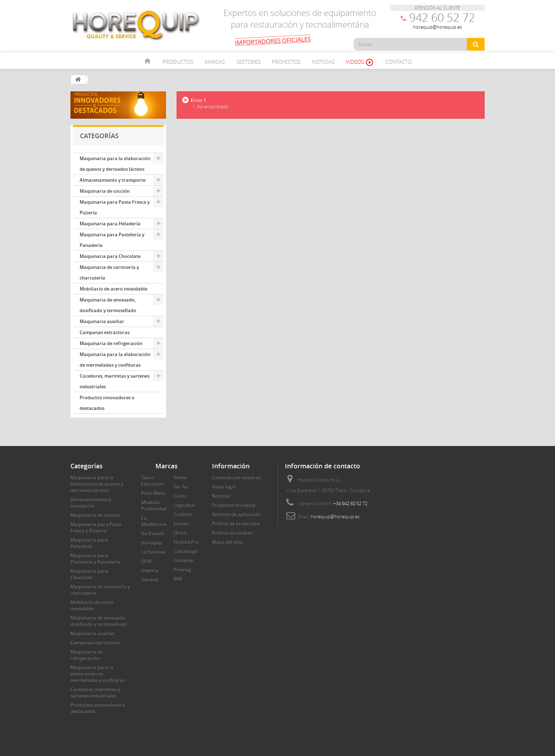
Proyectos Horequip (234, 505)
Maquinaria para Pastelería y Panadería (112, 240)
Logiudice (184, 505)
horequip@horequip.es (335, 517)
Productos (178, 62)
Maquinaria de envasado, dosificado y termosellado (108, 305)
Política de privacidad (236, 524)
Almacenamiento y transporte (113, 180)
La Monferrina (154, 521)
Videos (360, 62)
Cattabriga (186, 551)
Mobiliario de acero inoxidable (113, 289)
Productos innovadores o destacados (107, 403)
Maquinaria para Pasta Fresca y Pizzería (115, 207)
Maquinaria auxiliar (102, 321)
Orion (180, 533)
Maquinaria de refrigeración (111, 343)
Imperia (150, 570)
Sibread (150, 580)
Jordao (181, 524)
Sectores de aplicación (236, 514)
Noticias (323, 62)
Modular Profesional (154, 506)
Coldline (183, 514)
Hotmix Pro (186, 542)
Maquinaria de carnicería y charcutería (109, 272)
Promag (182, 570)
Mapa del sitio (228, 542)
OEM (146, 561)
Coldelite (184, 560)
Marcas (215, 62)
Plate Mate (153, 493)
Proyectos (286, 62)
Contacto (398, 62)
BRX (178, 579)
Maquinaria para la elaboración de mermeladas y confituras (115, 360)
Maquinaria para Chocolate (110, 256)
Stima (180, 478)
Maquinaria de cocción (105, 191)
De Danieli (153, 534)
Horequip (152, 543)
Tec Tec (181, 487)
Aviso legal (224, 487)
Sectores (248, 62)
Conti (180, 496)
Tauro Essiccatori (153, 481)
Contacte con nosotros (236, 478)
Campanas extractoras (105, 332)
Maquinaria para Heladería (110, 224)
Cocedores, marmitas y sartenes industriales (115, 381)
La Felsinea (153, 552)
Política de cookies (232, 533)
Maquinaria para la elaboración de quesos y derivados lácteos (115, 164)
